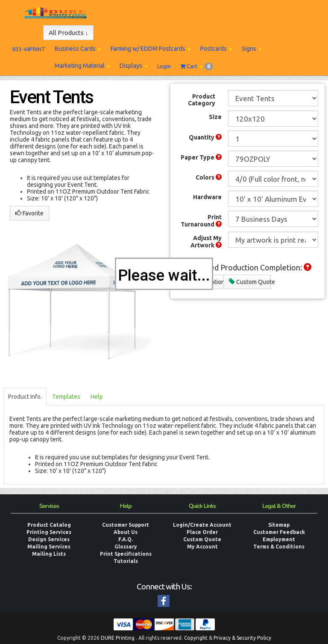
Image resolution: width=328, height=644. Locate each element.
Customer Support (126, 525)
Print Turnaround (201, 221)
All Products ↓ (69, 33)
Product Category (202, 100)
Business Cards (78, 49)
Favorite (29, 213)
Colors (209, 177)
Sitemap (279, 525)
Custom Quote (250, 282)
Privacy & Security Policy (242, 638)
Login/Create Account (202, 525)
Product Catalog (49, 525)
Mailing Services (49, 547)
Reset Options (203, 282)
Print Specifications (126, 554)
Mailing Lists (49, 554)
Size (215, 117)
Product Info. (25, 397)
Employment (279, 539)
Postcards (216, 49)
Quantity (205, 137)
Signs (252, 49)
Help (97, 397)
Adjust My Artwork (206, 242)
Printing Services (49, 532)
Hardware (207, 197)
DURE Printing (118, 638)
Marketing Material (82, 66)
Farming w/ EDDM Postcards (151, 49)
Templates (66, 397)
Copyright (196, 638)
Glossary (126, 547)
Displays (134, 66)
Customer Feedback (279, 532)
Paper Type (201, 157)
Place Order (202, 532)
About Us (126, 532)
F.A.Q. (126, 539)
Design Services (49, 539)
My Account (202, 547)
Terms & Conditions (279, 547)
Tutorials (126, 561)
